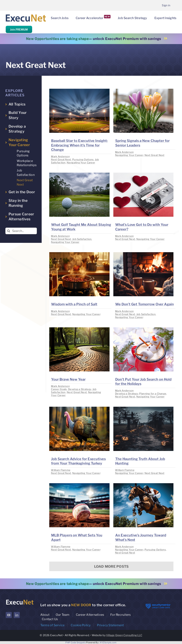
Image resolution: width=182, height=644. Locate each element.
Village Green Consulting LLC (124, 635)
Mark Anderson (60, 156)
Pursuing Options (83, 159)
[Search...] (21, 231)
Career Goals (59, 389)
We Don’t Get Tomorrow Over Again (145, 304)
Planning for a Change (153, 394)
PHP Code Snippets (76, 642)
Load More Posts (111, 566)
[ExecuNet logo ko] (20, 600)
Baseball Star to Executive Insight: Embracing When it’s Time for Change (79, 145)
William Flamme (61, 470)
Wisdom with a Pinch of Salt (74, 304)
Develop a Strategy (80, 389)
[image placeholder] (79, 90)
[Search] (9, 231)
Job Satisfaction (82, 239)
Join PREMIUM (19, 29)
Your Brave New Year (68, 379)
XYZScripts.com (108, 642)
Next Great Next (61, 159)
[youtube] (9, 615)
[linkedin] (17, 615)
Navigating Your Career (81, 163)
